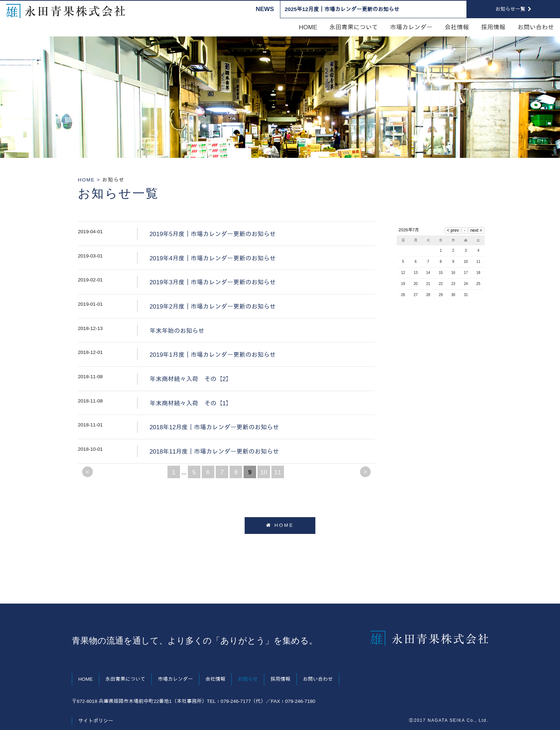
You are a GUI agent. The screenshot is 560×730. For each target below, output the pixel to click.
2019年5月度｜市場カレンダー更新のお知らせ (213, 234)
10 (264, 472)
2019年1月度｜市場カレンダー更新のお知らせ (213, 355)
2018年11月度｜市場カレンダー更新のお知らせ (214, 452)
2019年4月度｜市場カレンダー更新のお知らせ (213, 258)
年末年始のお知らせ (177, 331)
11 (278, 472)
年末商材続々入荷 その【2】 (191, 379)
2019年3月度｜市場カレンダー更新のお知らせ (213, 282)
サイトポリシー (96, 721)
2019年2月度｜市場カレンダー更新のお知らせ (213, 307)
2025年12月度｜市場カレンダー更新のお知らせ (342, 11)
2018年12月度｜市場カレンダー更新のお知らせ (214, 427)
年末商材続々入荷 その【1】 (191, 403)
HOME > (90, 180)
